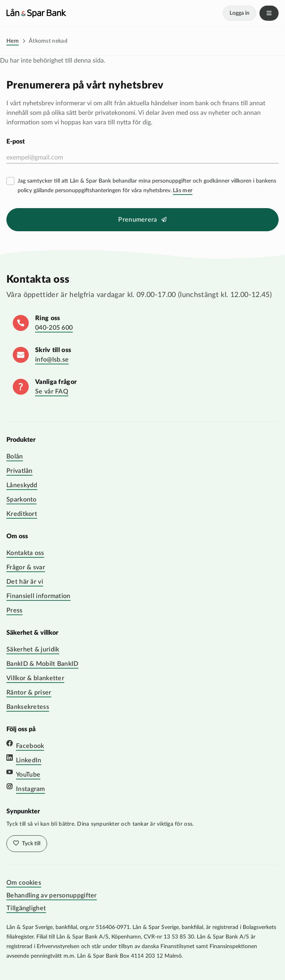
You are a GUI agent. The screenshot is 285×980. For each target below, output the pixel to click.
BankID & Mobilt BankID (43, 664)
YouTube (28, 775)
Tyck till (31, 844)
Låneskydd (22, 485)
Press (15, 610)
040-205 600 (54, 328)
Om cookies (24, 883)
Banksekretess (28, 707)
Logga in (239, 13)
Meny (269, 13)
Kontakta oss (25, 553)
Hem (13, 41)
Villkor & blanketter (35, 678)
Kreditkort (22, 514)
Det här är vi (25, 582)
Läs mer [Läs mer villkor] (183, 191)
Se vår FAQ (52, 392)
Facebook (30, 746)
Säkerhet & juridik (33, 649)
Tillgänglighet (26, 908)
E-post (16, 142)
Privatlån (20, 471)
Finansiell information (39, 596)
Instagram (31, 789)
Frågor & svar (26, 567)
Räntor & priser (29, 693)
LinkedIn (29, 760)
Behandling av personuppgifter (52, 895)
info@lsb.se (52, 360)
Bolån (15, 457)
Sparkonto (22, 500)
